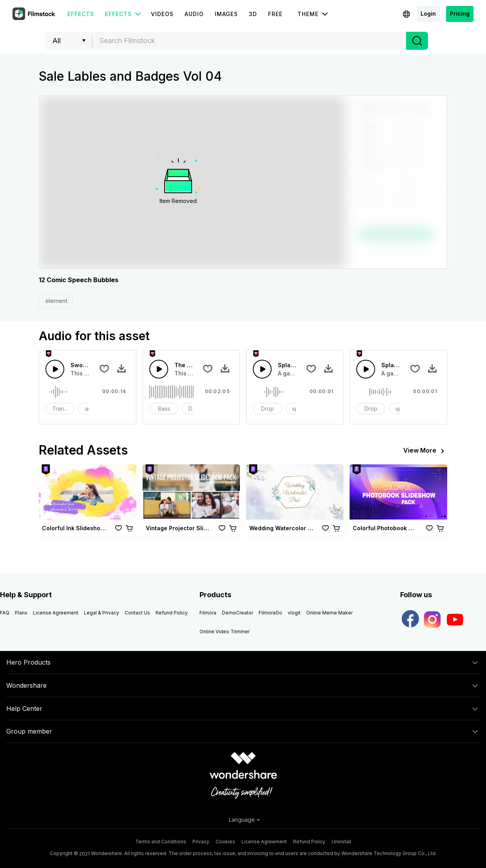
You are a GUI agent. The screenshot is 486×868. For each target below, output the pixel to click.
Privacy (201, 842)
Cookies (225, 842)
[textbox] (249, 41)
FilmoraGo (270, 613)
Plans (21, 613)
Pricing (460, 14)
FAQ (5, 613)
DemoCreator (238, 613)
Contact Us (137, 613)
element (56, 301)
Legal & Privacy (102, 613)
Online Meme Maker (329, 613)
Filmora (208, 613)
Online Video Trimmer (225, 632)
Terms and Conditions (161, 842)
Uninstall (341, 842)
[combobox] (249, 41)
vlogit (294, 613)
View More (425, 451)
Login (428, 14)
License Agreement (56, 613)
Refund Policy (172, 613)
